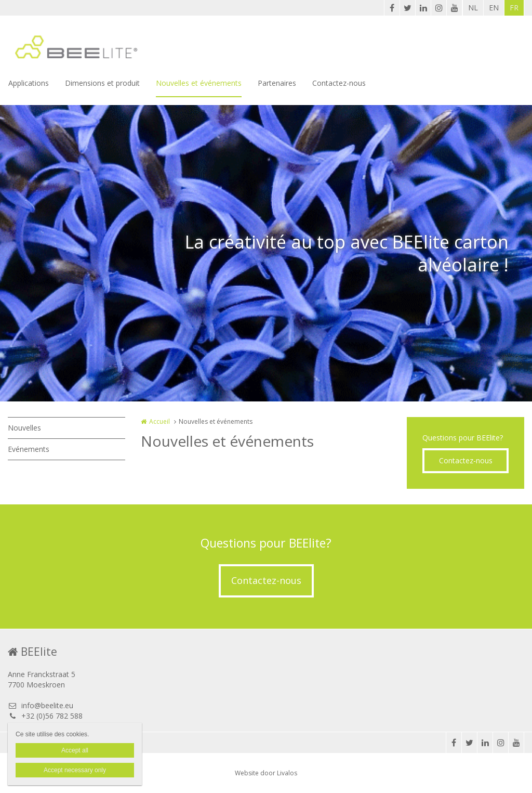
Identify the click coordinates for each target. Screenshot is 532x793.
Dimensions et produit (102, 83)
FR (514, 8)
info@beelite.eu (41, 705)
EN (494, 8)
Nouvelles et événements (199, 83)
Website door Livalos (266, 773)
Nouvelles (24, 428)
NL (473, 8)
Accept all (75, 750)
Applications (29, 83)
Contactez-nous (339, 83)
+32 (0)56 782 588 (45, 716)
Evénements (29, 449)
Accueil (159, 421)
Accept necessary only (75, 770)
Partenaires (277, 83)
